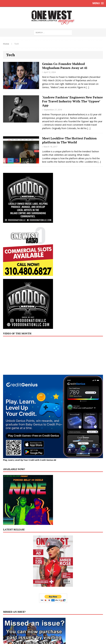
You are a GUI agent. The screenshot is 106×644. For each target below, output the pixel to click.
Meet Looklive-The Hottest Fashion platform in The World (69, 140)
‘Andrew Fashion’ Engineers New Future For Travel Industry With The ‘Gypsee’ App (72, 101)
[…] (87, 87)
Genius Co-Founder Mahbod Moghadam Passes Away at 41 (65, 66)
